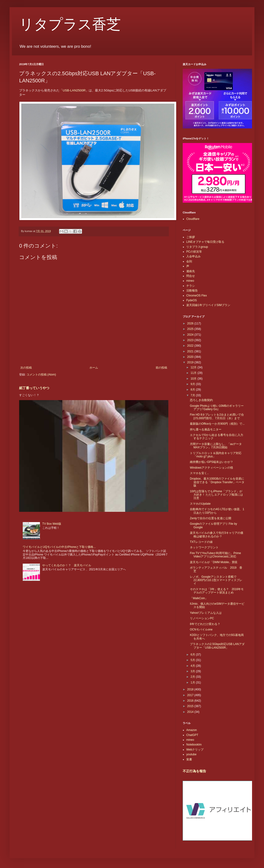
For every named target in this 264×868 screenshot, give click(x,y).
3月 (193, 671)
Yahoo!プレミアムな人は (206, 613)
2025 (191, 329)
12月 (194, 367)
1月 (193, 683)
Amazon (192, 730)
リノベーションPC (202, 618)
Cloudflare (193, 219)
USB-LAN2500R (74, 90)
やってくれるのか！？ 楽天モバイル (67, 565)
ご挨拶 (191, 237)
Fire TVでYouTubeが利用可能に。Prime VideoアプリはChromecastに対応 (215, 555)
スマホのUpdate (200, 504)
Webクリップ (195, 750)
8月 (193, 390)
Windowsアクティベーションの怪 (212, 468)
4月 (193, 666)
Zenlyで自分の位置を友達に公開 (211, 518)
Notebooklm (194, 745)
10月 (194, 379)
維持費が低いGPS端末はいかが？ (212, 462)
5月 (193, 660)
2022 (191, 346)
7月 (193, 395)
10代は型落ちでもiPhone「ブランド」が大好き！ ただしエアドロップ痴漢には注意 (216, 495)
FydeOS (192, 300)
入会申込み (193, 256)
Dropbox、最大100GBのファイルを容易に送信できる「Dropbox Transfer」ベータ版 (217, 482)
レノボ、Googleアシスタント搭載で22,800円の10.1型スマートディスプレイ (216, 580)
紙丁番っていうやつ (34, 388)
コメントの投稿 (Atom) (41, 375)
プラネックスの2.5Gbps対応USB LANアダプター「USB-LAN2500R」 (217, 646)
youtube (191, 754)
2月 (193, 677)
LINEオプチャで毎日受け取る (205, 242)
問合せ (191, 276)
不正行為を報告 (194, 771)
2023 (191, 340)
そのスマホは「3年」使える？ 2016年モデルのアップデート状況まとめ (217, 591)
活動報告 (192, 291)
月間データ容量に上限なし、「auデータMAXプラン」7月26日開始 (216, 446)
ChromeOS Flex (197, 296)
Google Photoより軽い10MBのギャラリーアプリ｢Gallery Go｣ (217, 408)
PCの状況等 (194, 252)
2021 (191, 351)
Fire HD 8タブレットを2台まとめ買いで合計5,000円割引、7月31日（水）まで (217, 416)
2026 (191, 323)
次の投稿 (26, 368)
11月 (194, 373)
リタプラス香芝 (70, 24)
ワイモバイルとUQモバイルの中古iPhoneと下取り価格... (59, 547)
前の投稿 (161, 368)
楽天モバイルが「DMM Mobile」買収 (214, 562)
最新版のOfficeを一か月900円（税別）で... (217, 424)
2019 (191, 362)
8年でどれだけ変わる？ (205, 624)
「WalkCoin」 (199, 598)
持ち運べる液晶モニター (206, 429)
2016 (191, 701)
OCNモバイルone (201, 630)
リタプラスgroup (197, 247)
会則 (189, 261)
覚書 (189, 759)
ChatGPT (192, 735)
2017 (191, 695)
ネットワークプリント (204, 547)
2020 (191, 357)
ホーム (94, 368)
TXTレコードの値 (201, 542)
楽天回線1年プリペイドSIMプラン (208, 305)
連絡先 (191, 271)
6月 (193, 655)
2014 (191, 712)
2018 (191, 689)
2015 (191, 706)
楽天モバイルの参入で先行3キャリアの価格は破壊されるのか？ (217, 535)
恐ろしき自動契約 (201, 400)
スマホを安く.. (199, 473)
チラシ (191, 286)
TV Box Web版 (52, 524)
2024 (191, 335)
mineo (190, 281)
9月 (193, 384)
